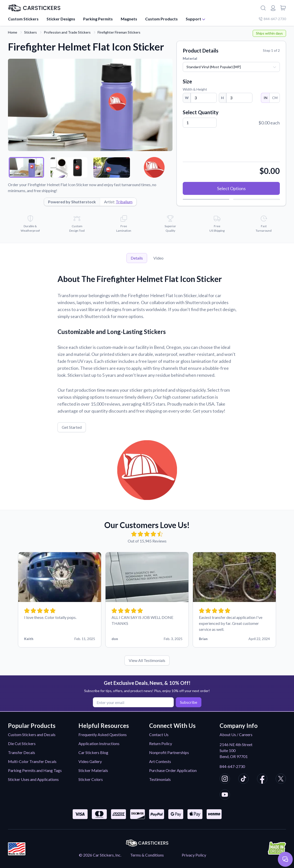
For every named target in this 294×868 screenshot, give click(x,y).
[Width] (204, 98)
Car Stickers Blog (93, 752)
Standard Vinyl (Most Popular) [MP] (214, 67)
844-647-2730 (232, 766)
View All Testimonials (147, 660)
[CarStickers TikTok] (243, 779)
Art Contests (160, 761)
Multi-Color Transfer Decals (32, 761)
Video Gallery (90, 761)
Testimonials (160, 779)
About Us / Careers (236, 734)
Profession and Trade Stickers (67, 32)
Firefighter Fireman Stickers (119, 32)
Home (13, 32)
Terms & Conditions (147, 855)
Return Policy (161, 743)
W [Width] (187, 98)
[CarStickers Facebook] (262, 779)
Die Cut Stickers (22, 743)
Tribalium (124, 202)
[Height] (239, 98)
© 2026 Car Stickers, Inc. (100, 855)
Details (137, 258)
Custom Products (161, 19)
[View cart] (283, 8)
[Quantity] (200, 123)
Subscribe (188, 702)
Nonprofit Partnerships (169, 752)
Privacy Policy (194, 855)
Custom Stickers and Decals (32, 734)
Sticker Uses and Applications (33, 779)
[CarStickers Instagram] (225, 779)
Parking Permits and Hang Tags (35, 770)
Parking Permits (98, 19)
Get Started (72, 427)
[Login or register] (273, 8)
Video (158, 258)
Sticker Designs (61, 19)
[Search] (263, 8)
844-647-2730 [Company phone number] (272, 19)
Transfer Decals (22, 752)
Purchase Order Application (173, 770)
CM (275, 98)
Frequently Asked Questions (103, 734)
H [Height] (222, 98)
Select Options (231, 188)
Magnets (129, 19)
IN (265, 98)
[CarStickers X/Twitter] (281, 779)
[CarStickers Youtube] (225, 795)
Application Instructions (99, 743)
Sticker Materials (93, 770)
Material (190, 58)
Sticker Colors (91, 779)
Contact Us (159, 734)
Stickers (30, 32)
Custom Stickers (23, 19)
